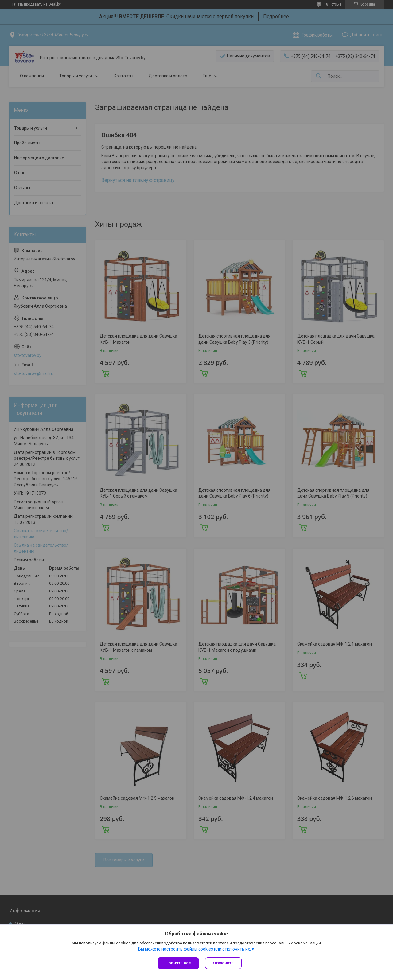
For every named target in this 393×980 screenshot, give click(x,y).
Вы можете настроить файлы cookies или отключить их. (195, 949)
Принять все (178, 963)
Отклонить (223, 963)
